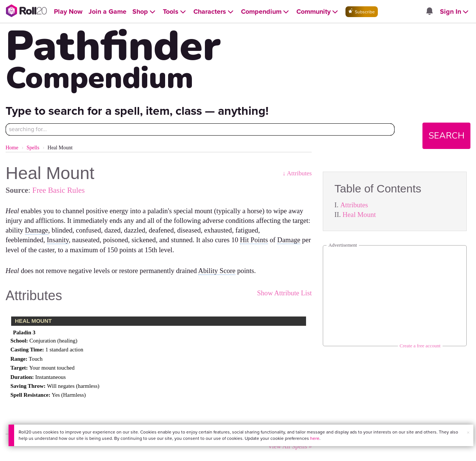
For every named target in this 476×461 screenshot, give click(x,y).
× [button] (468, 433)
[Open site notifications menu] (430, 12)
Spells (33, 148)
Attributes (354, 205)
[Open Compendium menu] (266, 12)
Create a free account (420, 346)
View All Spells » (290, 446)
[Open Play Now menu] (68, 12)
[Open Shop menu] (145, 12)
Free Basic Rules (59, 190)
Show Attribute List (284, 293)
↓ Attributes (297, 173)
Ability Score (217, 271)
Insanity (58, 240)
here (315, 438)
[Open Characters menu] (214, 12)
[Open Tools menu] (175, 12)
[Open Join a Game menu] (107, 12)
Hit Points (254, 240)
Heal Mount (359, 215)
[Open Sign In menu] (455, 12)
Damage (36, 230)
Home (12, 148)
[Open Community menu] (318, 12)
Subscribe (362, 12)
